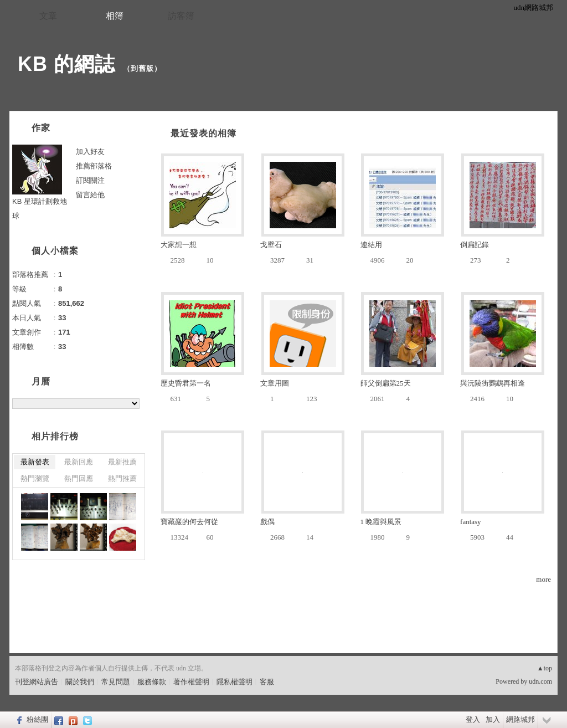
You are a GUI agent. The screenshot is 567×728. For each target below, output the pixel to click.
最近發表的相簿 (203, 133)
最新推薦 (122, 462)
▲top (545, 668)
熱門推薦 (122, 478)
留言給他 (90, 195)
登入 (473, 719)
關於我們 (80, 682)
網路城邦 (520, 719)
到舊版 (142, 68)
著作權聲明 (191, 682)
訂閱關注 (90, 180)
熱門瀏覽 (35, 478)
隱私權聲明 (234, 682)
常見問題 (116, 682)
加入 (493, 719)
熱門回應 (79, 478)
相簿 (115, 16)
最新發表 (35, 462)
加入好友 (90, 152)
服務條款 (152, 682)
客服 (267, 682)
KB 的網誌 (66, 64)
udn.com (540, 681)
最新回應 (79, 462)
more (543, 579)
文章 (48, 16)
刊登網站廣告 (37, 682)
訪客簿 (181, 16)
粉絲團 (37, 719)
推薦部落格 (94, 166)
